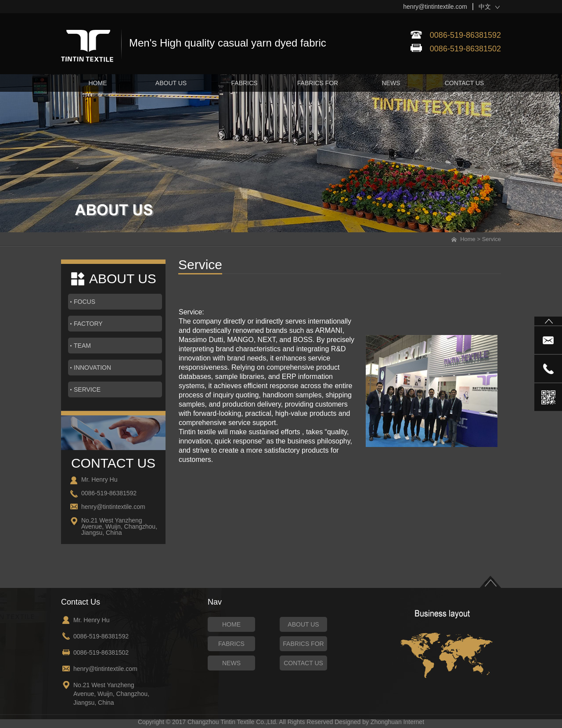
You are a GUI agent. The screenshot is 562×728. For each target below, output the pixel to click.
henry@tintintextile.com (435, 7)
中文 (485, 7)
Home (468, 239)
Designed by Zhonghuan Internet (379, 722)
